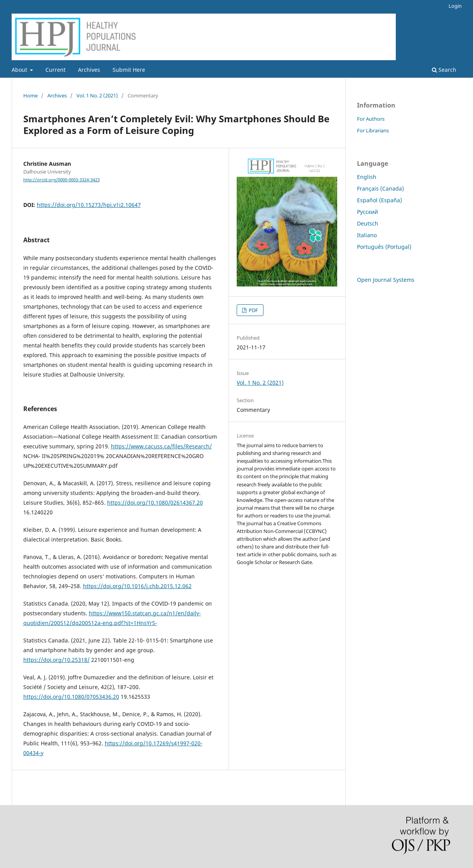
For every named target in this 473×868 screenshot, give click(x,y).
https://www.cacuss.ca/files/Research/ (161, 446)
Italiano (367, 235)
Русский (367, 212)
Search (444, 70)
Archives (89, 70)
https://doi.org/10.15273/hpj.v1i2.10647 (89, 205)
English (367, 177)
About (20, 70)
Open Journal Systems (386, 280)
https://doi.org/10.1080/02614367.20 (155, 503)
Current (55, 70)
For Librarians (373, 130)
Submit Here (129, 70)
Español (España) (379, 200)
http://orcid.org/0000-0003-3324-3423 (62, 180)
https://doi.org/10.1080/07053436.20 (71, 697)
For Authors (371, 119)
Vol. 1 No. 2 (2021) (97, 95)
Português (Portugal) (384, 247)
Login (455, 6)
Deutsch (368, 223)
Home (30, 95)
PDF (253, 310)
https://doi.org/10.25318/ (56, 660)
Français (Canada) (380, 188)
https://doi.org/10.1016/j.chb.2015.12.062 (137, 586)
